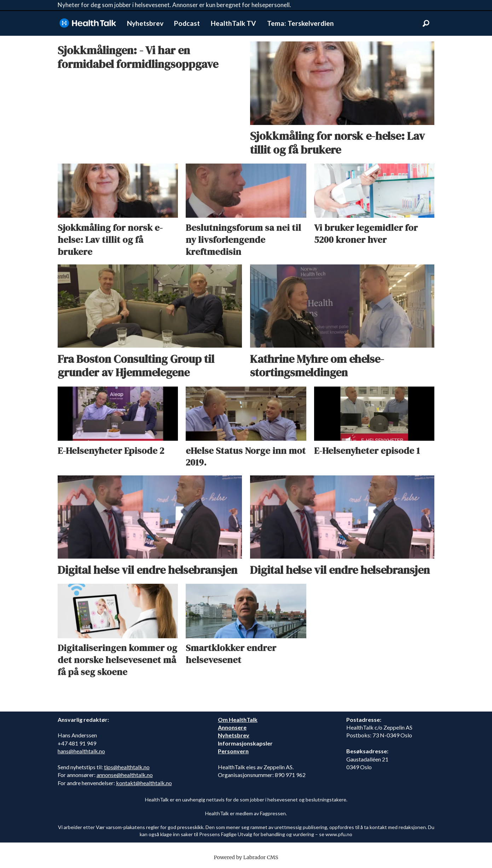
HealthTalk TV (233, 23)
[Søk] (426, 23)
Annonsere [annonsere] (232, 727)
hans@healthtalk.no (81, 751)
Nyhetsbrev (145, 23)
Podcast (187, 23)
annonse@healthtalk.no (125, 775)
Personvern (233, 751)
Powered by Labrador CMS (246, 857)
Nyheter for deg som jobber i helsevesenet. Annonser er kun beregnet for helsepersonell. (174, 5)
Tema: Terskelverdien (300, 23)
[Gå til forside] (88, 23)
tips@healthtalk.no (127, 767)
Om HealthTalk (238, 719)
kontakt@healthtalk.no (144, 783)
